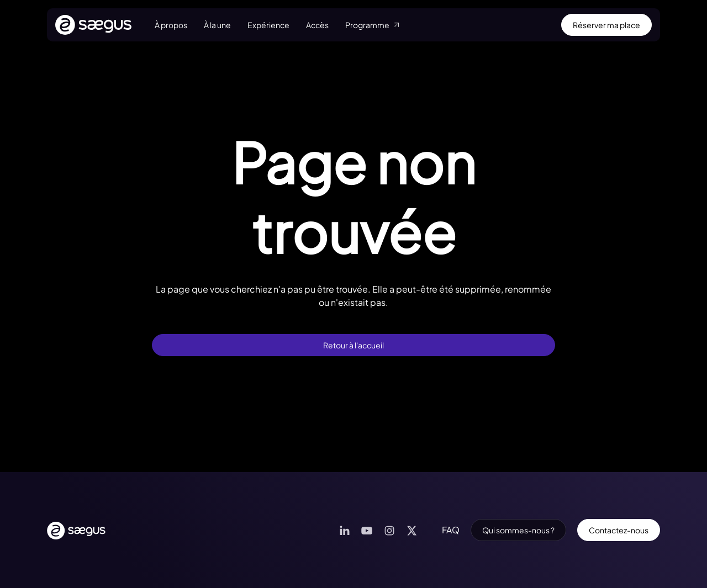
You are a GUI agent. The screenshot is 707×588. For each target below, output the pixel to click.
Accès (317, 25)
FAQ (451, 530)
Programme (373, 25)
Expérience (268, 25)
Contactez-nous (619, 530)
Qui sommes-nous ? (518, 530)
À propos (171, 25)
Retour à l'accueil (353, 345)
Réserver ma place (606, 25)
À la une (217, 25)
